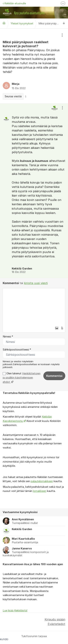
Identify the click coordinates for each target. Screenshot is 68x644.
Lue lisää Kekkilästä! (15, 611)
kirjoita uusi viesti (36, 283)
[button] (57, 328)
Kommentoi (54, 376)
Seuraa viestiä (13, 96)
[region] (34, 66)
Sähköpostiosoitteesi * (17, 350)
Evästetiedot (56, 624)
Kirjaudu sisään (55, 619)
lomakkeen (40, 491)
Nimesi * (8, 337)
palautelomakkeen (42, 481)
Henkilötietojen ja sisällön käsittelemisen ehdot (22, 378)
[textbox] (34, 306)
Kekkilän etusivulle (14, 3)
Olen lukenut (22, 378)
